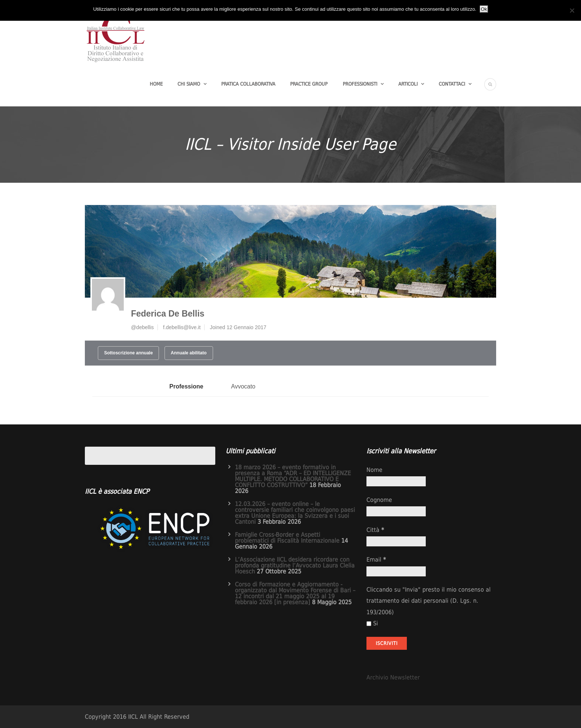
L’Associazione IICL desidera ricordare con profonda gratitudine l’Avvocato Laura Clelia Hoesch (295, 565)
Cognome (379, 500)
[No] (572, 10)
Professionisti (360, 84)
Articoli (408, 84)
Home (156, 84)
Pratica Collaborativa (248, 84)
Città (375, 530)
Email (376, 560)
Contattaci (452, 84)
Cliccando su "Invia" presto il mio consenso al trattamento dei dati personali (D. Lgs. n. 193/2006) (429, 601)
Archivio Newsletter (393, 677)
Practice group (309, 84)
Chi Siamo (189, 84)
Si (372, 623)
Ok (484, 9)
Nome (374, 470)
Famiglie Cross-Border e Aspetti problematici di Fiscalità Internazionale (287, 538)
